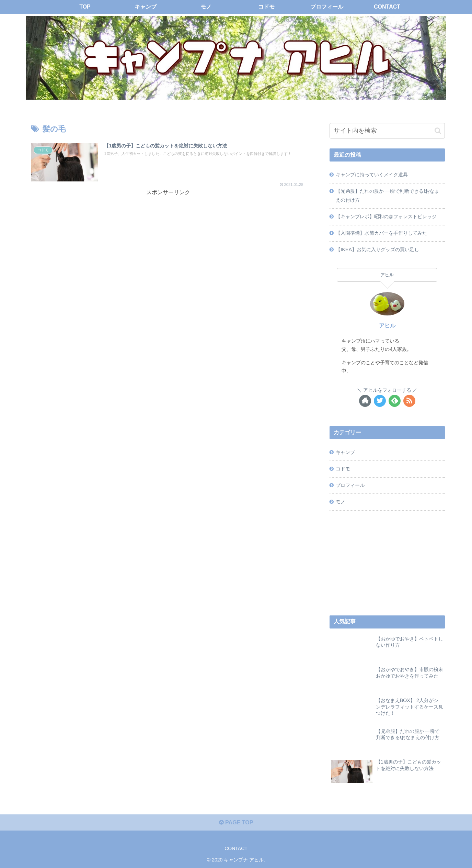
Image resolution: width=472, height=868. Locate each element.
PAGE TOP (236, 822)
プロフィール (350, 485)
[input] (387, 131)
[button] (438, 131)
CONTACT (236, 848)
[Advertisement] (168, 245)
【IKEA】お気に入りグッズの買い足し (377, 249)
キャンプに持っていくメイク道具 (372, 175)
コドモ (343, 469)
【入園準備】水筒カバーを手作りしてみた (381, 233)
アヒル (387, 326)
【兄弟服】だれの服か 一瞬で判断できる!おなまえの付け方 (388, 196)
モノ (341, 502)
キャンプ (345, 452)
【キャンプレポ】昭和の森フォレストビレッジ (386, 216)
